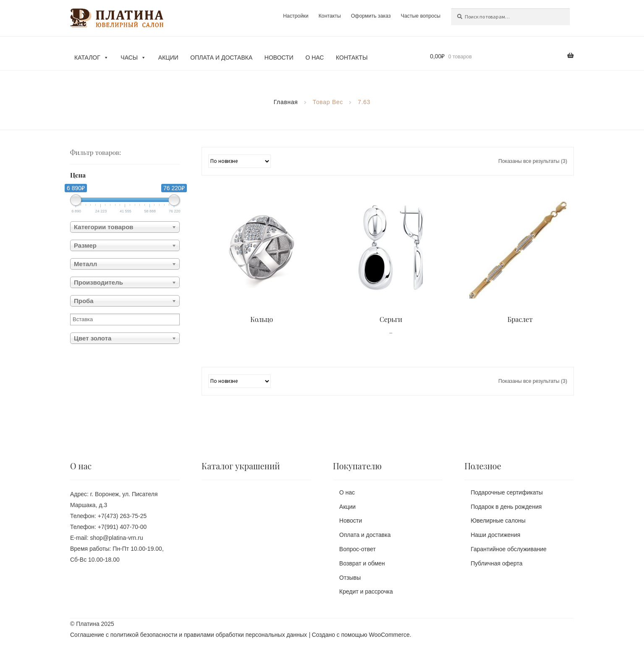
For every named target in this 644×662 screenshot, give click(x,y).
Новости (279, 58)
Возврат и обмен (362, 563)
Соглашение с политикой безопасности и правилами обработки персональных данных (188, 635)
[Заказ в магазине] (240, 161)
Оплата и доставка (221, 58)
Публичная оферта (497, 563)
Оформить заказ (371, 16)
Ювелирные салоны (498, 521)
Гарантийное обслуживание (509, 549)
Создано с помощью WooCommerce (361, 635)
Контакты (329, 16)
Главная (286, 102)
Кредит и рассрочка (366, 591)
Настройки (295, 16)
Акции (168, 58)
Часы (133, 58)
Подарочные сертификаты (507, 492)
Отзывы (350, 578)
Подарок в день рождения (506, 507)
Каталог (92, 58)
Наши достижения (495, 535)
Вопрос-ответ (357, 549)
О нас (314, 58)
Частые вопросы (421, 16)
